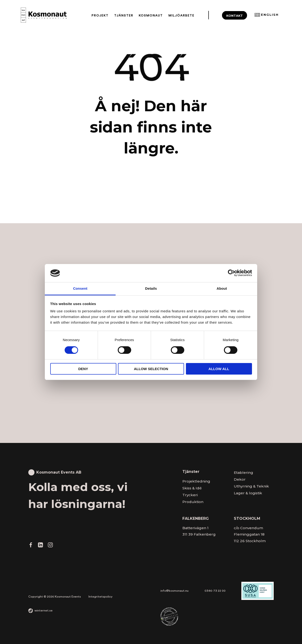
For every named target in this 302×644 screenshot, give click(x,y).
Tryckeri (190, 495)
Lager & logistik (248, 493)
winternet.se (44, 611)
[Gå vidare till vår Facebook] (31, 546)
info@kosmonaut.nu (174, 591)
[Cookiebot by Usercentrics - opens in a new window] (231, 273)
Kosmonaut (151, 16)
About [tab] (222, 288)
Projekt (100, 16)
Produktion (193, 502)
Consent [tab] (80, 288)
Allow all (219, 369)
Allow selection (151, 369)
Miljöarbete (181, 16)
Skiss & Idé (192, 488)
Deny (83, 369)
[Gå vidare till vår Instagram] (50, 546)
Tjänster (124, 16)
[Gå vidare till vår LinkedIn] (40, 546)
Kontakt (235, 15)
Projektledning (196, 481)
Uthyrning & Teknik (251, 486)
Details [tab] (151, 288)
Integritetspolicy (101, 597)
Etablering (243, 473)
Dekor (240, 479)
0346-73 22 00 (215, 591)
